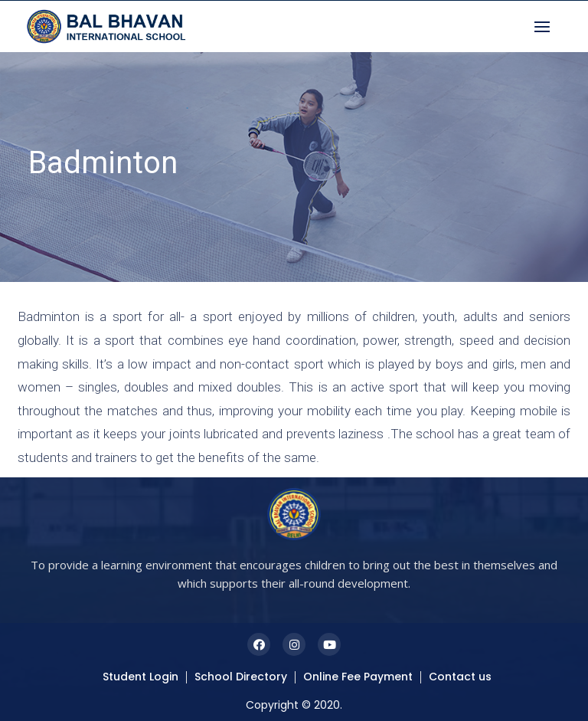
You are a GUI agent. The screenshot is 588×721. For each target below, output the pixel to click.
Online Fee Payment (358, 677)
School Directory (241, 677)
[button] (546, 26)
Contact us (460, 677)
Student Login (140, 677)
